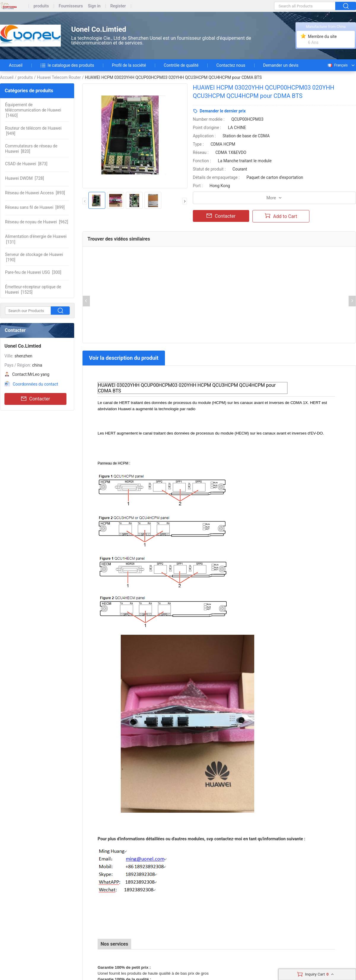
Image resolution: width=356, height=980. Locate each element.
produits (41, 6)
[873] (26, 164)
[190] (34, 257)
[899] (35, 207)
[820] (31, 149)
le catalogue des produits (67, 65)
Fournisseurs (71, 6)
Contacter (36, 399)
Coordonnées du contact (35, 384)
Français (337, 65)
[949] (33, 131)
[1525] (33, 289)
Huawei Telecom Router (59, 77)
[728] (24, 178)
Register (118, 6)
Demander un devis (281, 65)
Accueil (16, 65)
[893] (35, 193)
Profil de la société (129, 65)
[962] (37, 222)
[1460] (33, 110)
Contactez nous (231, 65)
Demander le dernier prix (223, 111)
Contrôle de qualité (181, 65)
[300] (33, 272)
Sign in (94, 6)
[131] (36, 239)
